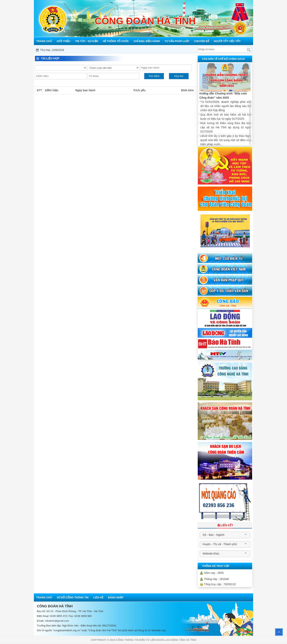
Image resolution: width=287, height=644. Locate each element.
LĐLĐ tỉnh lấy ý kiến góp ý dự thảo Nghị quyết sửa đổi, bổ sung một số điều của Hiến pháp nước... (226, 140)
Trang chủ (44, 597)
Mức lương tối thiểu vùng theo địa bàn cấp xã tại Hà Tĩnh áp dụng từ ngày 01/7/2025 (226, 127)
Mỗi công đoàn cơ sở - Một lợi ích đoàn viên (144, 50)
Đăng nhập (116, 597)
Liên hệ (98, 597)
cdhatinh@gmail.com (57, 621)
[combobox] (225, 535)
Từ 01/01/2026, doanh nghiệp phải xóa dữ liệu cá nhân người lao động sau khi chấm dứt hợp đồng (226, 106)
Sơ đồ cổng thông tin (73, 597)
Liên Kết (225, 525)
